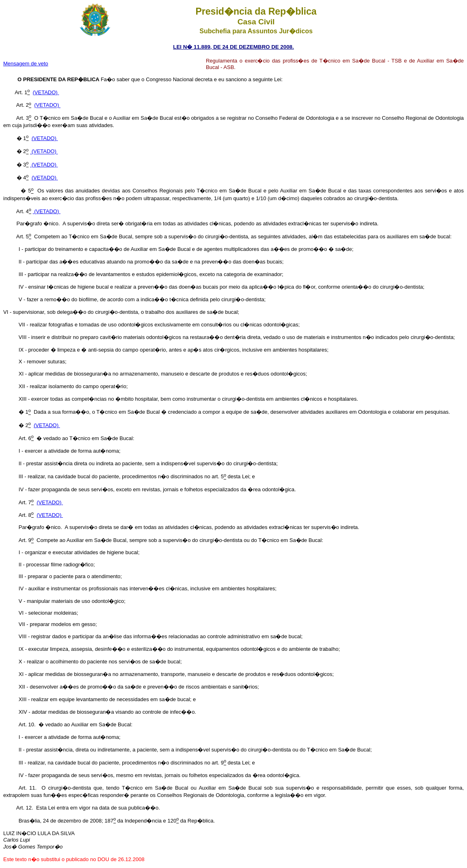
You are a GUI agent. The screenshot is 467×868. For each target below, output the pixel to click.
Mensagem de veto (26, 64)
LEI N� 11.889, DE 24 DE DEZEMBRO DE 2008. (233, 47)
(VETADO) (46, 92)
